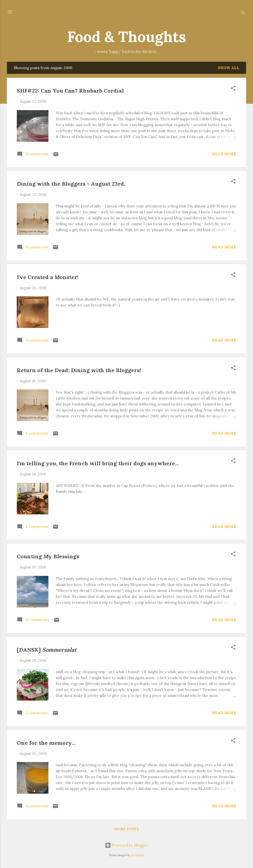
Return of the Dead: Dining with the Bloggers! (79, 370)
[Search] (243, 13)
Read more (224, 154)
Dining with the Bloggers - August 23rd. (71, 184)
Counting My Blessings (48, 556)
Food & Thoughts (127, 37)
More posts (127, 829)
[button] (233, 89)
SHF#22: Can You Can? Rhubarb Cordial (70, 91)
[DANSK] (47, 650)
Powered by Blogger (127, 845)
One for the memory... (46, 743)
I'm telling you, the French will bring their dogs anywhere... (98, 463)
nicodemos (138, 855)
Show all (229, 68)
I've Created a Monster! (48, 277)
